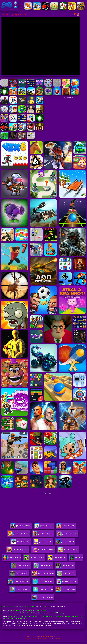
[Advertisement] (69, 112)
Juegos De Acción (21, 542)
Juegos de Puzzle (26, 607)
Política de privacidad (39, 638)
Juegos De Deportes (43, 535)
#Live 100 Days (13, 616)
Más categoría (42, 610)
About (29, 638)
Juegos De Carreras (21, 527)
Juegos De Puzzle (44, 527)
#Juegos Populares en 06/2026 (13, 618)
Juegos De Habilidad (67, 535)
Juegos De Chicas (66, 527)
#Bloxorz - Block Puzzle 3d (31, 616)
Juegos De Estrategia (19, 535)
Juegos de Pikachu (29, 610)
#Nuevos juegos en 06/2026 (52, 616)
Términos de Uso (54, 638)
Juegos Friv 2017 (7, 5)
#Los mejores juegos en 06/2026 (72, 616)
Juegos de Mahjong (14, 610)
